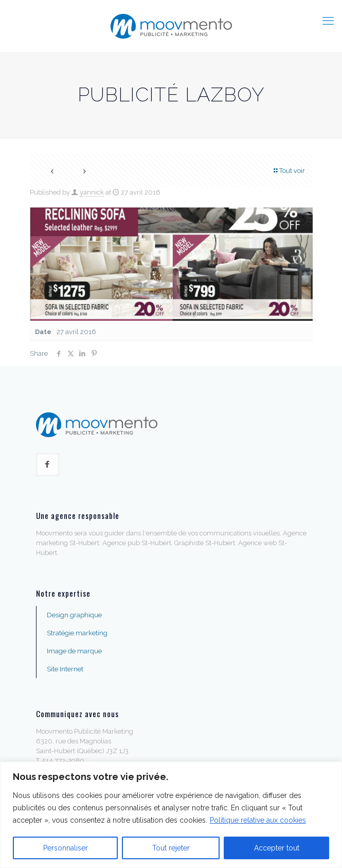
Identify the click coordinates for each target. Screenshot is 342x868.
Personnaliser (66, 848)
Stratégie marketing (77, 633)
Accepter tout (277, 848)
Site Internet (65, 669)
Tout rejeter (171, 848)
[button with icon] (48, 465)
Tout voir (289, 171)
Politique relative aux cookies (258, 820)
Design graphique (74, 615)
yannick (92, 192)
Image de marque (74, 651)
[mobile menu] (328, 21)
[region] (171, 815)
